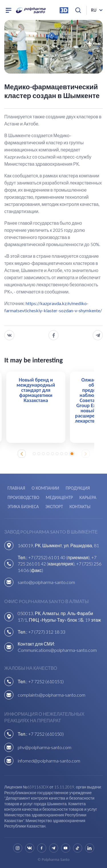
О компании (45, 488)
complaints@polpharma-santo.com (52, 695)
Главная (16, 488)
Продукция (78, 488)
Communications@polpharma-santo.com (57, 650)
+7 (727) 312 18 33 (47, 632)
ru (94, 10)
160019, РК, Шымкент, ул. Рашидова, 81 (58, 545)
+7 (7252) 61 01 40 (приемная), (60, 557)
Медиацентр (59, 497)
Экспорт (54, 507)
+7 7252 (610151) (46, 681)
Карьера (88, 497)
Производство (23, 497)
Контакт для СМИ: (36, 644)
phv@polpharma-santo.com (45, 747)
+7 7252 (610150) (46, 734)
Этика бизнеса (23, 507)
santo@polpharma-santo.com (46, 582)
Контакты (80, 507)
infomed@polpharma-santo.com (49, 761)
